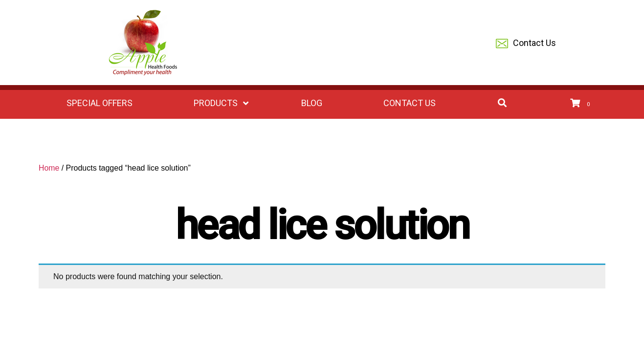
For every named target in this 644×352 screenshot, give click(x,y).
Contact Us (526, 44)
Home (49, 168)
